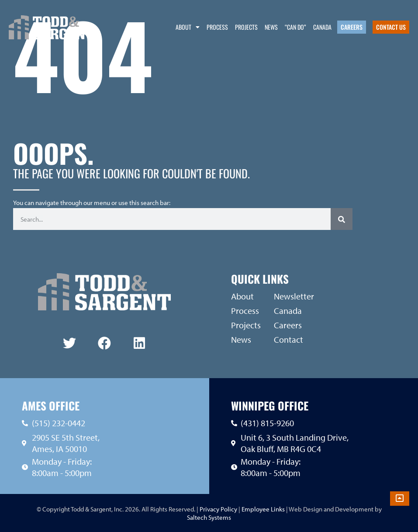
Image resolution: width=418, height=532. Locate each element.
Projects (246, 27)
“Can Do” (295, 27)
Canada (322, 27)
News (271, 27)
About (188, 27)
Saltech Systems (209, 517)
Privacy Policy (218, 509)
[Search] (342, 219)
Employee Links (263, 509)
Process (217, 27)
